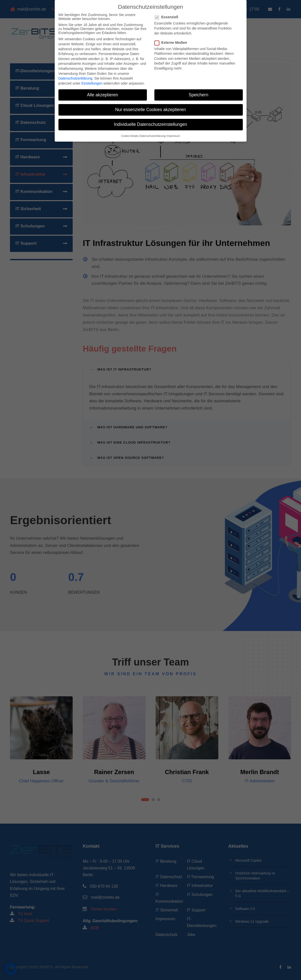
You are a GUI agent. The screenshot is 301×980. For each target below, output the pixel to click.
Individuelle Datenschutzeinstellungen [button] (150, 124)
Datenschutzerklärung (75, 78)
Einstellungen (92, 83)
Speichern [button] (198, 95)
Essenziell (168, 17)
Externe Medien (173, 42)
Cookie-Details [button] (130, 136)
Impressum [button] (173, 136)
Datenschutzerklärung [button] (153, 136)
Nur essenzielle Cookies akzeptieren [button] (150, 109)
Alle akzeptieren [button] (103, 95)
